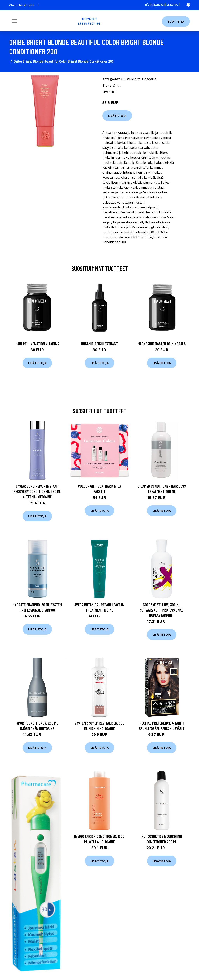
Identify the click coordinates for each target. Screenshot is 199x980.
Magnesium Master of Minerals (162, 343)
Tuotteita (176, 21)
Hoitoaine (149, 79)
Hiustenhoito (131, 79)
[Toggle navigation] (14, 21)
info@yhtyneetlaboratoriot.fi (162, 5)
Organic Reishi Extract (99, 343)
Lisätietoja (117, 116)
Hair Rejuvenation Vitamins (37, 343)
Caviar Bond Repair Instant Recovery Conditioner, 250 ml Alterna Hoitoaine (37, 491)
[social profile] (38, 5)
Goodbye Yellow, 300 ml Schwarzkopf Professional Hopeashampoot (162, 610)
